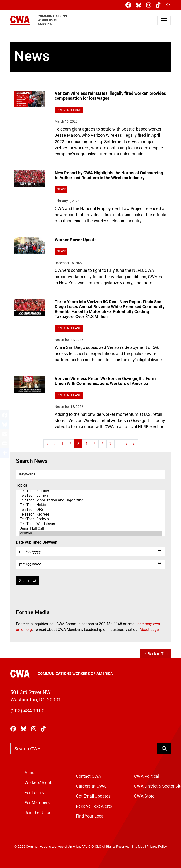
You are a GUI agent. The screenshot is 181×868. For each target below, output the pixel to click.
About (30, 773)
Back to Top (155, 654)
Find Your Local (90, 816)
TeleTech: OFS (90, 510)
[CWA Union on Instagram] (150, 5)
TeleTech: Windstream (90, 524)
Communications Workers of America (75, 674)
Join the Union (38, 813)
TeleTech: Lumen (90, 496)
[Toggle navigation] (164, 20)
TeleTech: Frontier (90, 491)
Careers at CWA (91, 786)
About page (149, 630)
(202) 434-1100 (27, 711)
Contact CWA (88, 776)
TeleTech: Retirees (90, 514)
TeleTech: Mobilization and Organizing (90, 500)
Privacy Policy (157, 847)
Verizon (90, 533)
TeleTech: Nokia (90, 505)
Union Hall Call (90, 529)
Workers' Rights (39, 783)
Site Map (138, 847)
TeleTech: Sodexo (90, 519)
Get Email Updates (93, 796)
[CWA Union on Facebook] (129, 5)
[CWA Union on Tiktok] (159, 5)
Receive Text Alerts (94, 806)
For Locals (34, 793)
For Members (37, 803)
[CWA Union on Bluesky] (140, 5)
